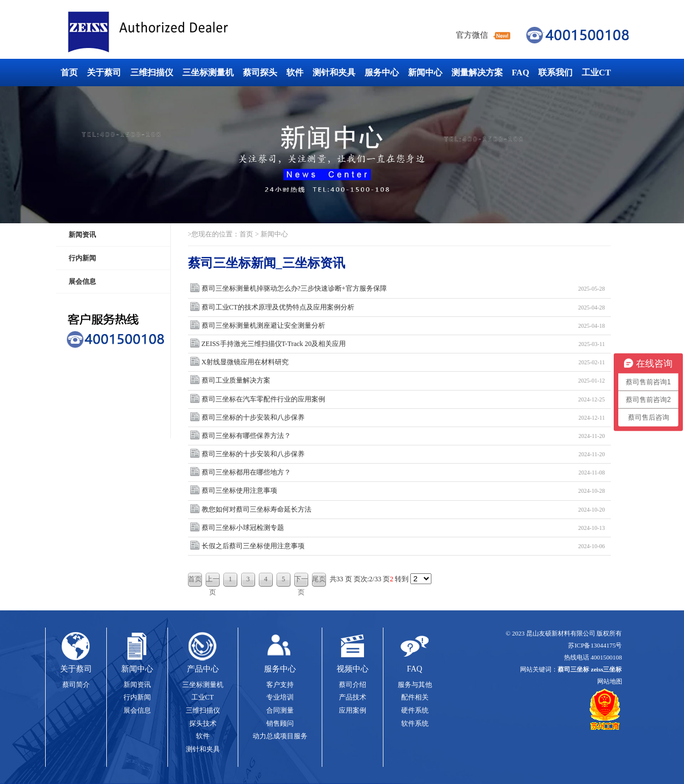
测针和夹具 (334, 73)
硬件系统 (415, 710)
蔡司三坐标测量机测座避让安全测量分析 (403, 326)
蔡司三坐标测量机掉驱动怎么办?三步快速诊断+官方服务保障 (403, 289)
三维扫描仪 (152, 73)
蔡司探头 (260, 73)
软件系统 (415, 723)
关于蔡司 (104, 73)
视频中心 (353, 669)
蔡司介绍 (353, 685)
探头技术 (203, 723)
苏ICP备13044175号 (595, 645)
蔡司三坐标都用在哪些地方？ (403, 473)
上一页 (213, 581)
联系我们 (555, 73)
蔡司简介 (76, 685)
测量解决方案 (477, 73)
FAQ (521, 73)
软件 (295, 73)
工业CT (596, 73)
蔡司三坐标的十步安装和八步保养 (403, 418)
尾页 (319, 579)
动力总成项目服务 (280, 736)
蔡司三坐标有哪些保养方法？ (403, 436)
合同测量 (280, 710)
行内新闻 (82, 258)
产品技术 (353, 697)
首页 (69, 73)
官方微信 (472, 35)
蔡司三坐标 (174, 32)
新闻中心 (425, 73)
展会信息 (82, 282)
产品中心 (203, 669)
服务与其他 (415, 685)
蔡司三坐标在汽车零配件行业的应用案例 (403, 399)
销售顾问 (280, 723)
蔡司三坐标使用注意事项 (403, 491)
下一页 (301, 581)
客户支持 (280, 685)
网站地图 (610, 681)
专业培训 (280, 697)
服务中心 (382, 73)
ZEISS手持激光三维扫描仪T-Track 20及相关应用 (403, 344)
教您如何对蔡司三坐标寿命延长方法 (403, 510)
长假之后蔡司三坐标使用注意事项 (403, 546)
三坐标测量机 (208, 73)
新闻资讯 (82, 235)
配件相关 (415, 697)
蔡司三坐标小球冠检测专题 (403, 528)
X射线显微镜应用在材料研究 (403, 362)
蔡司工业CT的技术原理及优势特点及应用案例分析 (403, 307)
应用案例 (353, 710)
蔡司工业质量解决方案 (403, 381)
